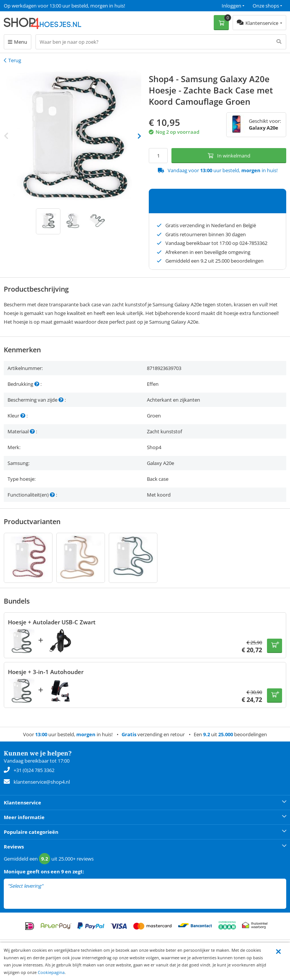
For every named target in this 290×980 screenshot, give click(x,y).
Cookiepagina (51, 972)
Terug (15, 60)
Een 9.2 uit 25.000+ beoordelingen (41, 6)
